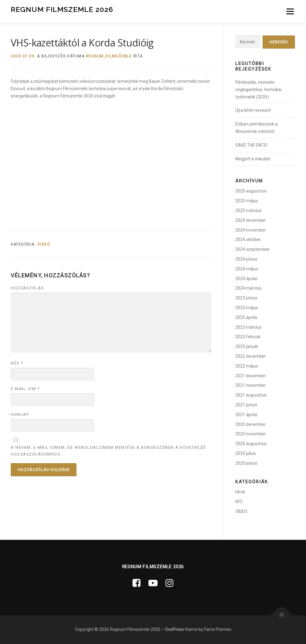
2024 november (251, 230)
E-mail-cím (25, 389)
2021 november (251, 385)
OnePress (174, 629)
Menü (290, 11)
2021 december (251, 376)
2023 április (246, 317)
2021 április (246, 415)
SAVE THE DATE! (251, 145)
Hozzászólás (27, 288)
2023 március (248, 327)
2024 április (246, 279)
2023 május (247, 308)
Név (17, 363)
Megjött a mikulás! (253, 159)
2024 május (247, 269)
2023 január (247, 346)
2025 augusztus (251, 191)
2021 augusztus (251, 395)
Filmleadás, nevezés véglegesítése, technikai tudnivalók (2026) (258, 90)
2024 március (248, 288)
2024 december (251, 220)
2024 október (248, 240)
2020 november (251, 434)
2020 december (251, 424)
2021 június (246, 405)
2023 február (248, 337)
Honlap (20, 414)
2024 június (246, 259)
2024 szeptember (253, 249)
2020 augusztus (251, 444)
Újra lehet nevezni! (253, 110)
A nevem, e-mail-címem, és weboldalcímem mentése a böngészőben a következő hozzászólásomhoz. (108, 451)
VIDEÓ (44, 244)
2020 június (246, 463)
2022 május (247, 366)
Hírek (240, 492)
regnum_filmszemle (109, 56)
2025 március (248, 210)
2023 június (246, 298)
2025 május (247, 201)
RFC (239, 502)
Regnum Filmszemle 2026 (62, 9)
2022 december (251, 356)
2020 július (246, 453)
